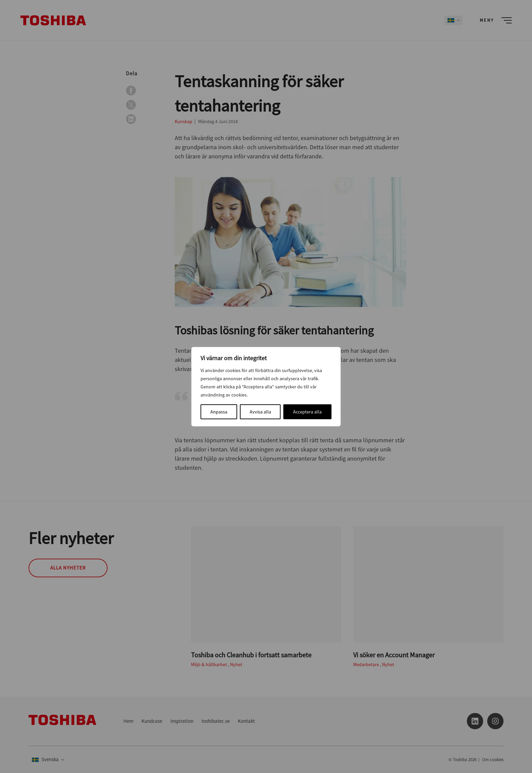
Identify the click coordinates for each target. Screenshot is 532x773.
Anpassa (219, 412)
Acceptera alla (307, 412)
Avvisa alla (260, 412)
